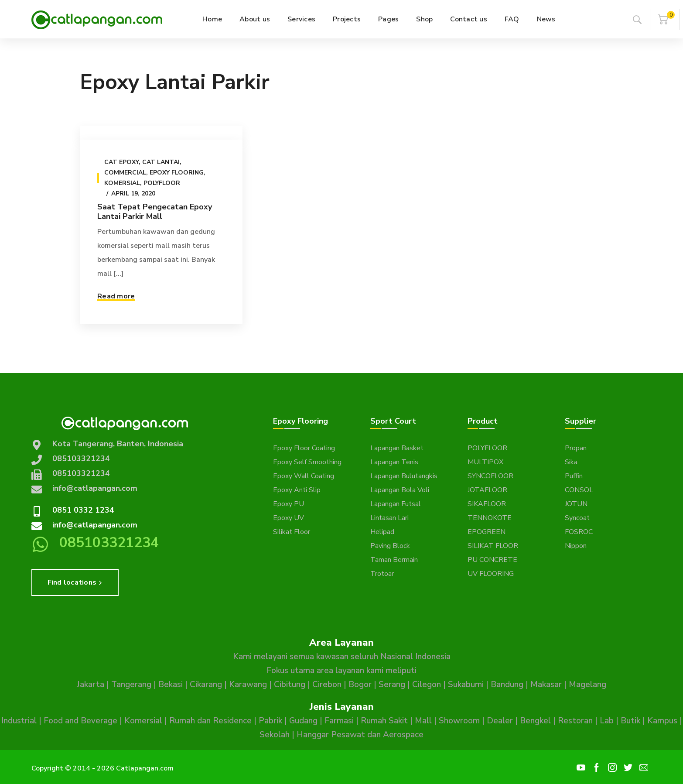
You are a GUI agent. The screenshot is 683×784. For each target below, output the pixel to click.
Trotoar (382, 574)
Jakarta (90, 685)
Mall (423, 721)
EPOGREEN (487, 532)
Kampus (662, 721)
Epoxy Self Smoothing (307, 462)
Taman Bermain (394, 560)
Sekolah (275, 735)
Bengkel (535, 721)
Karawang (248, 685)
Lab (607, 721)
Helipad (382, 532)
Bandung (507, 685)
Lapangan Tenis (394, 462)
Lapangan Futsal (396, 504)
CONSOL (579, 490)
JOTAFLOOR (487, 490)
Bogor (360, 685)
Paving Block (390, 546)
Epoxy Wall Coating (304, 476)
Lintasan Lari (389, 518)
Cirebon (327, 685)
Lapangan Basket (397, 448)
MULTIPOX (485, 462)
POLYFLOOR (487, 448)
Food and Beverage (80, 721)
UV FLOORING (491, 574)
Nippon (576, 546)
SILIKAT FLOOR (493, 546)
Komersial (122, 183)
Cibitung (290, 685)
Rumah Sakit (384, 721)
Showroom (459, 721)
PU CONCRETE (492, 560)
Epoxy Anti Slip (297, 490)
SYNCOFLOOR (490, 476)
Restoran (575, 721)
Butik (630, 721)
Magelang (587, 685)
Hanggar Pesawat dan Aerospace (360, 735)
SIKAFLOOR (487, 504)
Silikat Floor (292, 532)
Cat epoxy (121, 162)
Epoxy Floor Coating (304, 448)
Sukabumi (466, 685)
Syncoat (577, 518)
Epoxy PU (289, 504)
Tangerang (131, 685)
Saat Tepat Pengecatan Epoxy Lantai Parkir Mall (155, 212)
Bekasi (171, 685)
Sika (571, 462)
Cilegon (427, 685)
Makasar (546, 685)
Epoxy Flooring (177, 173)
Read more (116, 296)
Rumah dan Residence (210, 721)
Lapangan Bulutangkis (404, 476)
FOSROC (579, 532)
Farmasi (339, 721)
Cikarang (206, 685)
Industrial (19, 721)
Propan (576, 448)
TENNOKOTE (490, 518)
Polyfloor (162, 183)
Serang (392, 685)
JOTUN (576, 504)
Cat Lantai (161, 162)
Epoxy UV (289, 518)
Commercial (125, 173)
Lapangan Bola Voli (400, 490)
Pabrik (270, 721)
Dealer (500, 721)
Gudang (303, 721)
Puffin (574, 476)
